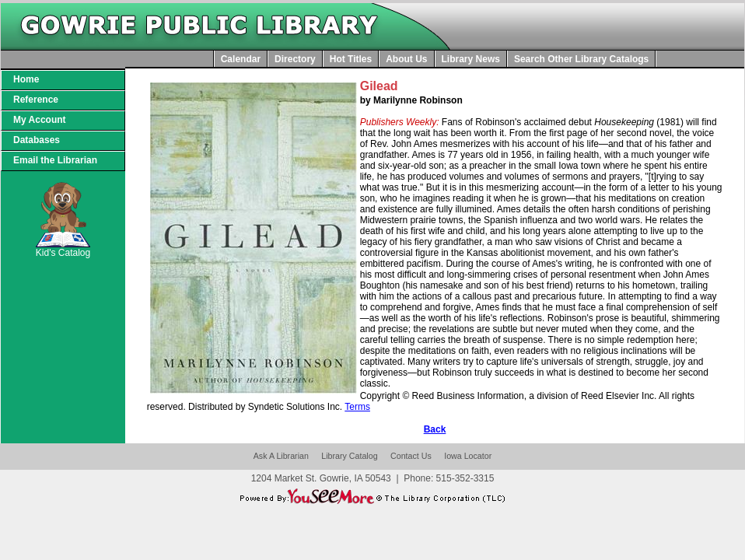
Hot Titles (351, 59)
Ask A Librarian (281, 456)
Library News (471, 59)
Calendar (241, 59)
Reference (36, 100)
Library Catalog (349, 456)
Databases (37, 140)
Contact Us (411, 456)
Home (26, 79)
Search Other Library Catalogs (581, 59)
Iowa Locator (468, 456)
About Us (406, 59)
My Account (40, 120)
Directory (295, 59)
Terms (357, 407)
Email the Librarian (55, 160)
